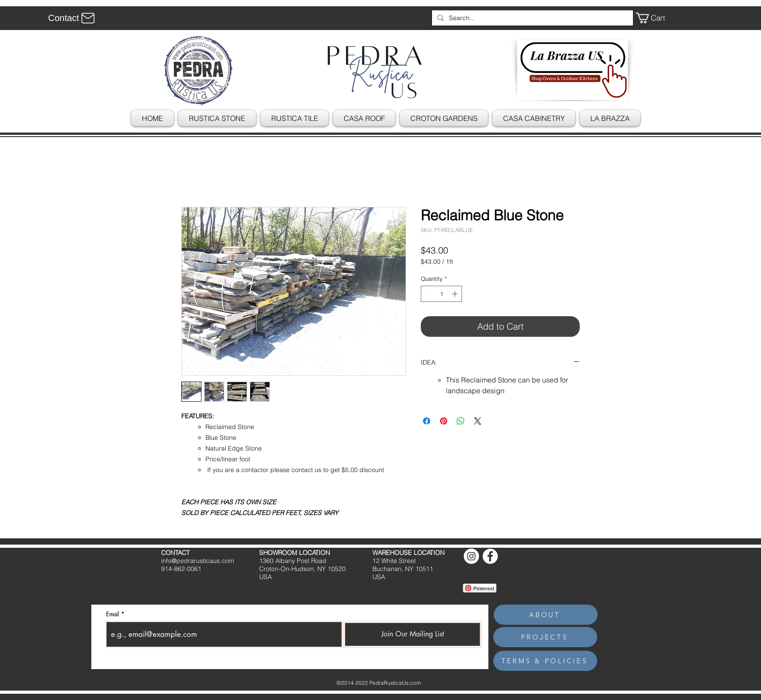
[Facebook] (490, 556)
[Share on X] (478, 421)
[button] (657, 18)
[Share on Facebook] (427, 421)
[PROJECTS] (545, 637)
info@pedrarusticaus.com (198, 561)
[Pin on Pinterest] (444, 421)
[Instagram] (471, 556)
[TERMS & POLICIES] (545, 661)
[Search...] (532, 18)
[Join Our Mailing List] (413, 634)
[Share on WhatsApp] (461, 421)
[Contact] (73, 18)
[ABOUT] (546, 615)
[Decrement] (428, 294)
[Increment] (456, 294)
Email (113, 614)
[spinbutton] (442, 294)
